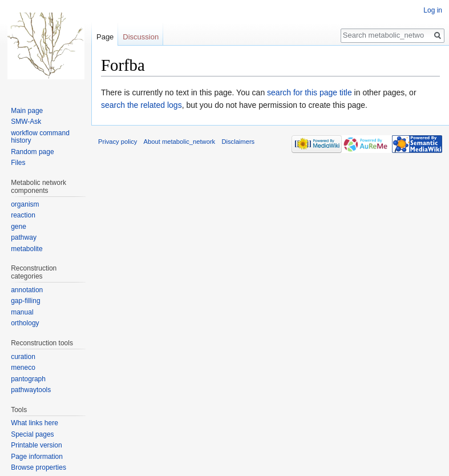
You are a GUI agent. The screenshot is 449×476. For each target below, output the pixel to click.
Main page (27, 111)
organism (25, 204)
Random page (32, 152)
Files (18, 163)
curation (23, 357)
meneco (23, 368)
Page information (37, 457)
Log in (433, 10)
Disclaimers (238, 142)
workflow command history (40, 137)
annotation (27, 290)
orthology (25, 323)
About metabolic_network (180, 142)
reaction (23, 215)
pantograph (28, 379)
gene (19, 227)
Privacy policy (118, 142)
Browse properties (39, 467)
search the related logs (141, 105)
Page (105, 37)
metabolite (27, 249)
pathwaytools (31, 390)
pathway (24, 237)
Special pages (32, 434)
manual (22, 312)
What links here (35, 423)
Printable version (36, 445)
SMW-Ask (26, 122)
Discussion (141, 37)
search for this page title (310, 92)
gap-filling (25, 301)
